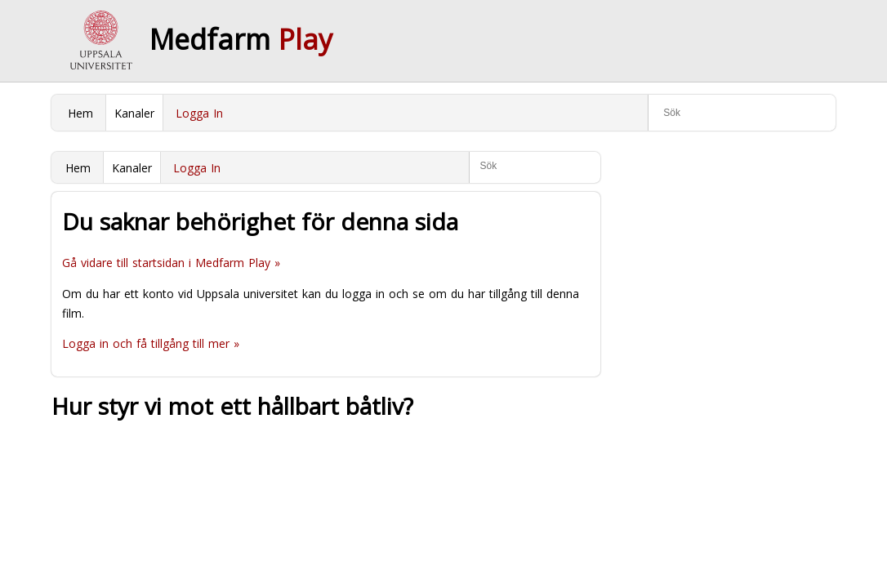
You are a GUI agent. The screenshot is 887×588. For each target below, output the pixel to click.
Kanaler (134, 113)
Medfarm (241, 39)
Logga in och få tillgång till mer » (151, 343)
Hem (80, 113)
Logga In (199, 113)
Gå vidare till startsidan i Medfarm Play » (171, 263)
